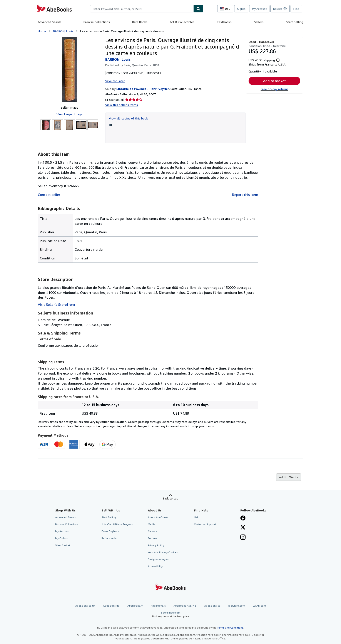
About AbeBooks (158, 517)
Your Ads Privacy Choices (163, 552)
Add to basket (274, 81)
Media (152, 524)
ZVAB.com (260, 606)
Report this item (245, 195)
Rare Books (140, 22)
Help (296, 9)
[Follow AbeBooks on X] (243, 528)
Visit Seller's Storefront (57, 304)
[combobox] (142, 9)
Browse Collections (97, 22)
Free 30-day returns (275, 89)
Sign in (241, 9)
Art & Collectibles (182, 22)
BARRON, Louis (63, 31)
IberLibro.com (237, 606)
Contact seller (49, 195)
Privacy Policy (156, 545)
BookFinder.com (170, 615)
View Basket (63, 545)
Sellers (259, 22)
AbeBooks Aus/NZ (185, 606)
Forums (152, 538)
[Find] (198, 9)
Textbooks (224, 22)
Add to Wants (289, 477)
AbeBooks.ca (212, 606)
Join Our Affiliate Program (117, 524)
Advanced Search (49, 22)
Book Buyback (110, 531)
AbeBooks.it (158, 606)
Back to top (170, 498)
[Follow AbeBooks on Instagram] (243, 538)
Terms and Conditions (230, 628)
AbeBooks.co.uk (85, 606)
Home (42, 31)
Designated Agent (159, 559)
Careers (152, 531)
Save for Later (115, 81)
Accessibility (155, 566)
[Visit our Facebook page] (243, 518)
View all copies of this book (128, 118)
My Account (259, 9)
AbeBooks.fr (135, 606)
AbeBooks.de (111, 606)
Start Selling (295, 22)
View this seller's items (122, 105)
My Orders (61, 538)
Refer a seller (109, 538)
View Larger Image (69, 114)
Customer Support (205, 524)
